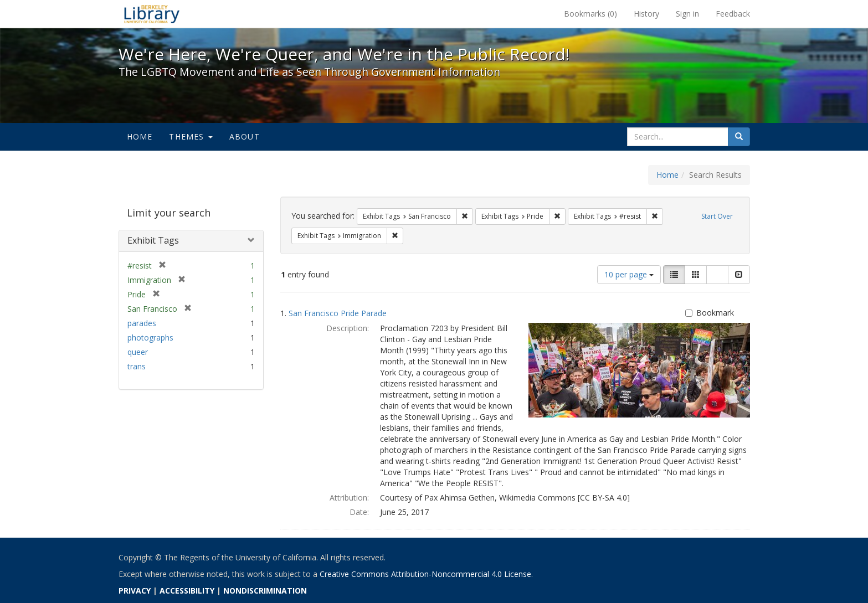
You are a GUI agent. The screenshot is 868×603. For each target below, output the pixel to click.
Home (140, 136)
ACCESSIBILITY (187, 591)
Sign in (687, 14)
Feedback (733, 14)
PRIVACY (135, 591)
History (646, 14)
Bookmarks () (590, 14)
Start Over (717, 216)
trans (137, 366)
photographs (150, 337)
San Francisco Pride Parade (338, 313)
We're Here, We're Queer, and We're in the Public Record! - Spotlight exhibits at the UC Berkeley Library (152, 14)
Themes (191, 136)
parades (142, 323)
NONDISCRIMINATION (265, 591)
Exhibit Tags (153, 240)
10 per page (629, 274)
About (245, 136)
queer (138, 352)
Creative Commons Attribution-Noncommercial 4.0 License (425, 574)
